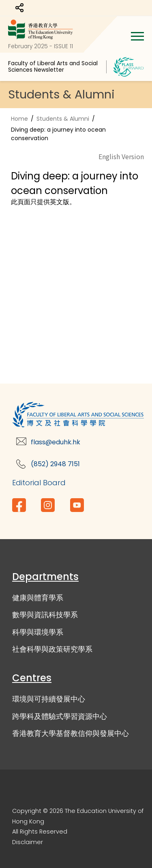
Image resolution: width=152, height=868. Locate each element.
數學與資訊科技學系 (45, 615)
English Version (121, 156)
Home (19, 119)
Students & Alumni (63, 119)
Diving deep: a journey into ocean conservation (58, 134)
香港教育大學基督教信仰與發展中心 (71, 734)
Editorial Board (39, 483)
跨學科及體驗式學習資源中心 (60, 717)
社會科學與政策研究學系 (52, 649)
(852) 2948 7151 (55, 464)
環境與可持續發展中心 (49, 699)
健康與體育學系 (38, 598)
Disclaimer (28, 842)
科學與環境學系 (38, 632)
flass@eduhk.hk (56, 442)
